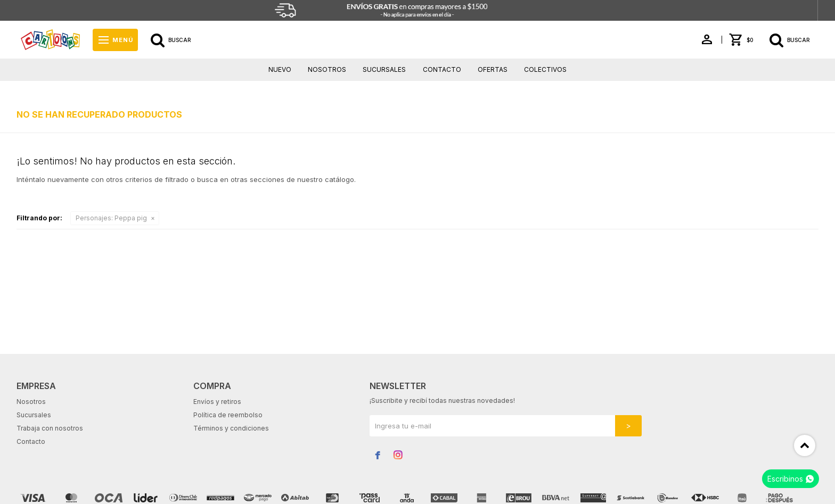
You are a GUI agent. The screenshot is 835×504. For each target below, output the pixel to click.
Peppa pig (111, 218)
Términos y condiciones (231, 428)
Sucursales (384, 69)
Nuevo (280, 69)
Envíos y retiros (217, 402)
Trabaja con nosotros (50, 428)
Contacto (442, 69)
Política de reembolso (228, 415)
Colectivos (545, 69)
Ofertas (493, 69)
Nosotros (327, 69)
